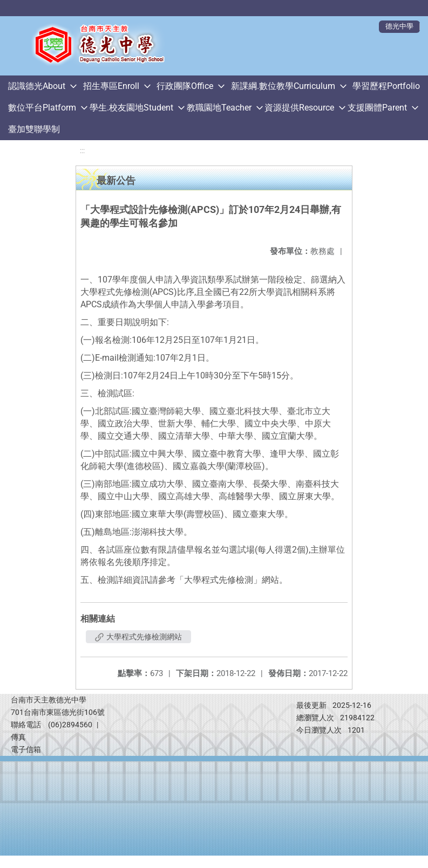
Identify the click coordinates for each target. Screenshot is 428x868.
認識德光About (37, 86)
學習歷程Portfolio (386, 86)
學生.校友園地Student (131, 108)
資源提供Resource (299, 108)
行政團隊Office (185, 86)
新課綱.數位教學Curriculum (283, 86)
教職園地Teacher (219, 108)
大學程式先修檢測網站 (138, 637)
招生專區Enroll (111, 86)
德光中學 (399, 26)
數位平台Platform (42, 108)
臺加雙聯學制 (34, 129)
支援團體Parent (377, 108)
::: (82, 151)
